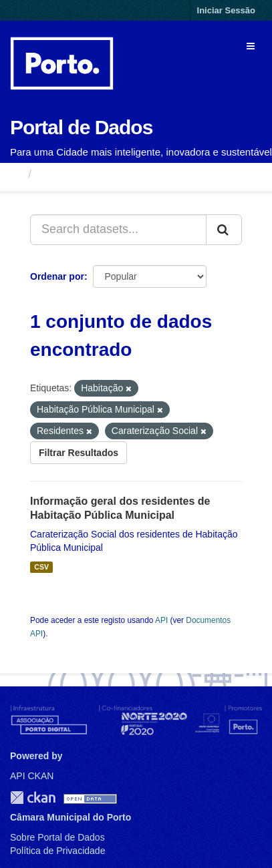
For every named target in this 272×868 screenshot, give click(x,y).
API (161, 620)
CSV (41, 567)
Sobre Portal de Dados (57, 837)
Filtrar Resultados (79, 453)
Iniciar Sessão (226, 10)
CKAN (33, 798)
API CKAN (32, 776)
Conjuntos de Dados (97, 174)
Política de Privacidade (57, 851)
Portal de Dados (81, 127)
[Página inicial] (16, 174)
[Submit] (224, 230)
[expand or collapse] (251, 46)
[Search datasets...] (118, 230)
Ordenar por (57, 276)
